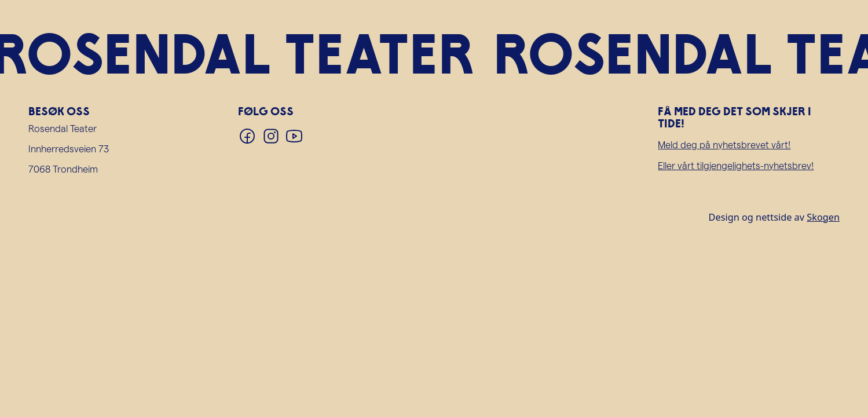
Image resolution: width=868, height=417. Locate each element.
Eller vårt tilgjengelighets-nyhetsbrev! (736, 165)
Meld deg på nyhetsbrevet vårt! (724, 145)
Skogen (823, 217)
